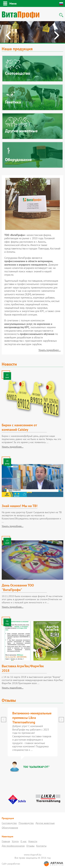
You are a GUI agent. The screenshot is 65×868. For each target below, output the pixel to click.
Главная (6, 841)
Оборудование (10, 828)
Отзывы (30, 846)
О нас (23, 841)
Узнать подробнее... (50, 350)
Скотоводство (9, 823)
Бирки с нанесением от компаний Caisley (19, 427)
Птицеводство (26, 823)
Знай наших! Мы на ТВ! (20, 506)
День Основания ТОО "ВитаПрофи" (18, 588)
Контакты (41, 846)
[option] (32, 32)
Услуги (15, 841)
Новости (33, 841)
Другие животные (45, 823)
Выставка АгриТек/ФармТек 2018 (23, 668)
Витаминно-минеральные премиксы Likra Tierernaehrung (32, 718)
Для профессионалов (13, 846)
